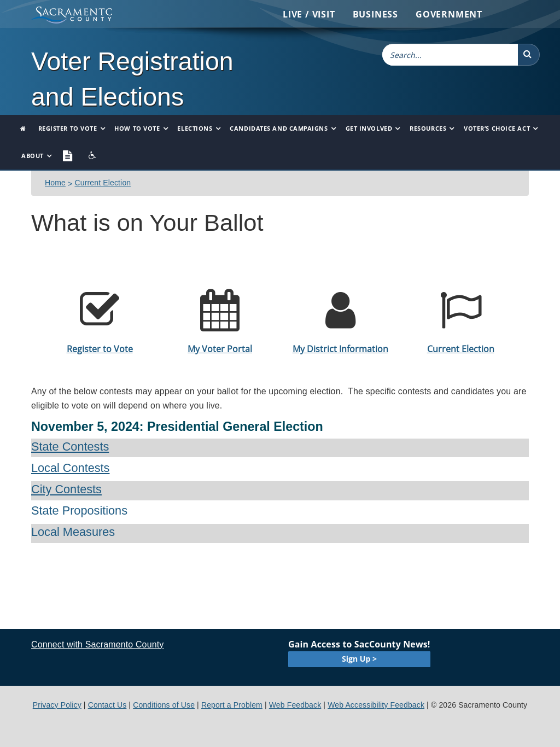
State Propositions (79, 510)
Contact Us (107, 705)
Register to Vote (68, 128)
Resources (428, 128)
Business (375, 14)
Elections (195, 128)
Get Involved (369, 128)
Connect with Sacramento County (97, 644)
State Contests (70, 447)
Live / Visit (309, 14)
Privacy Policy (57, 705)
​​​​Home (55, 183)
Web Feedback (295, 705)
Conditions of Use (164, 705)
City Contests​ (66, 489)
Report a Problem (232, 705)
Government (449, 14)
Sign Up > (359, 659)
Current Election (103, 183)
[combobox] (450, 55)
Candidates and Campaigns (279, 128)
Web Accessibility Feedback (376, 705)
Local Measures (73, 532)
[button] (529, 55)
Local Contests (70, 468)
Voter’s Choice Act (497, 128)
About (33, 156)
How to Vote (137, 128)
